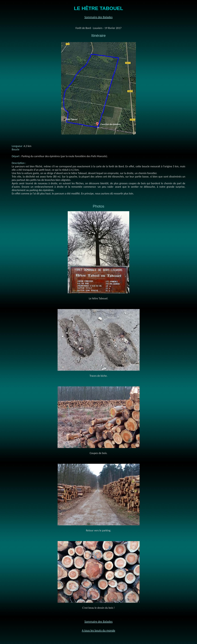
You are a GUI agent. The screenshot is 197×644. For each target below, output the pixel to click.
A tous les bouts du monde (99, 630)
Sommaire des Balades (99, 17)
